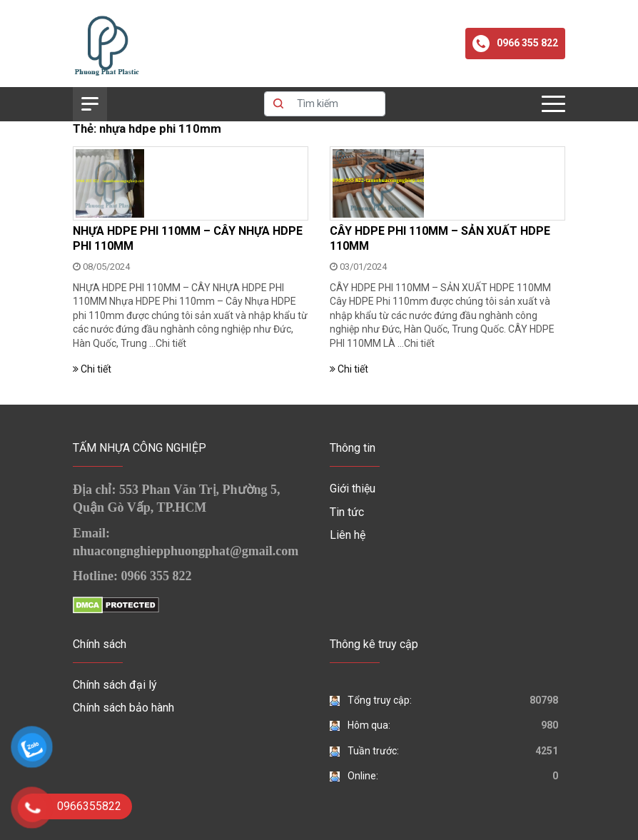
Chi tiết (171, 343)
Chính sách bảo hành (123, 708)
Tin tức (347, 512)
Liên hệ (348, 535)
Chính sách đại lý (115, 685)
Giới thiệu (353, 489)
